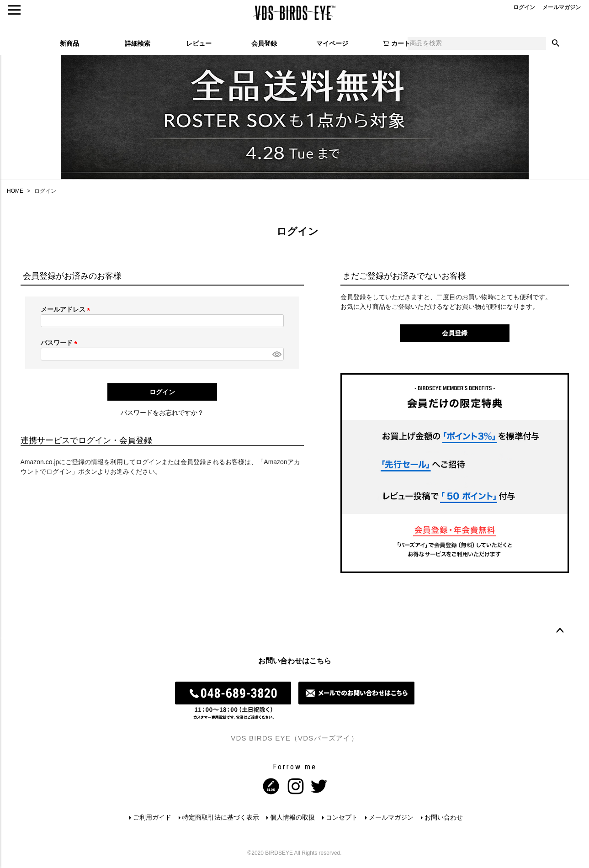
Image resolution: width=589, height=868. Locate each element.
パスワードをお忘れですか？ (162, 413)
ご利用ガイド (152, 817)
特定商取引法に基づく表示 (221, 817)
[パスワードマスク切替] (276, 354)
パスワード (61, 343)
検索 (556, 43)
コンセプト (342, 817)
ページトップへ (560, 631)
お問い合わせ (444, 817)
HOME (15, 191)
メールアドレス (67, 309)
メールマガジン (391, 817)
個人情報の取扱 (292, 817)
